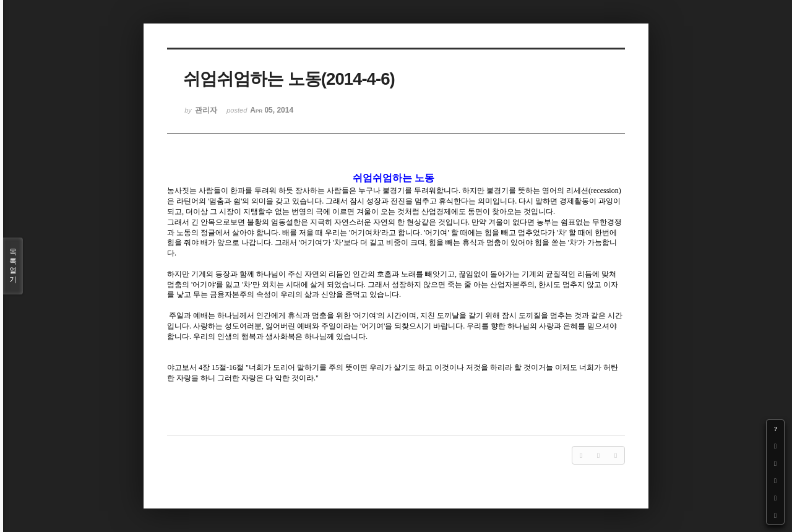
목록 (13, 266)
